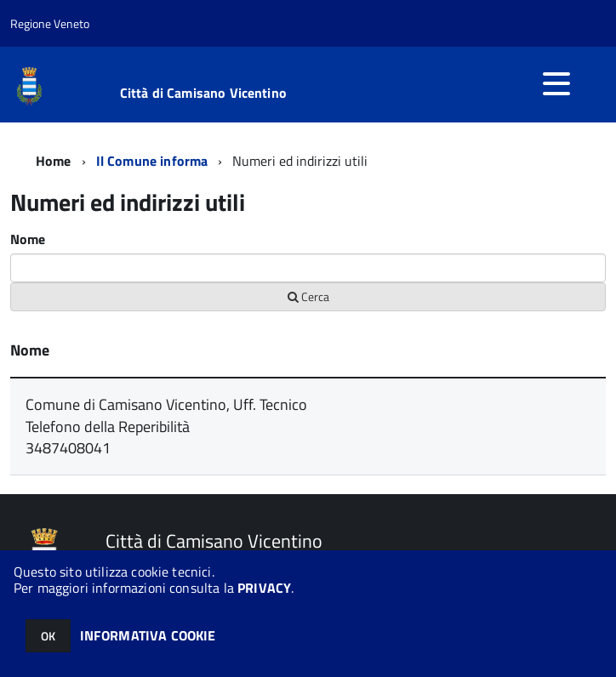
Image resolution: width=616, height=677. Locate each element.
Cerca (308, 296)
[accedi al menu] (556, 83)
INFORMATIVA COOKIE (148, 635)
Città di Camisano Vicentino (203, 93)
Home (54, 161)
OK (48, 636)
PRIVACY (264, 588)
